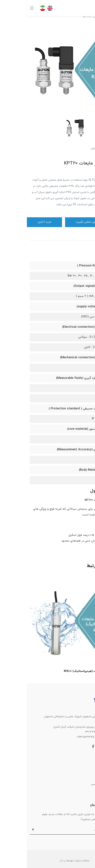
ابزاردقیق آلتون (83, 776)
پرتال (36, 861)
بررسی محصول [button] (78, 491)
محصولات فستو (83, 768)
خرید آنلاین (18, 222)
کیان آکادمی (85, 792)
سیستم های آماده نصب (78, 784)
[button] (90, 156)
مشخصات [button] (82, 255)
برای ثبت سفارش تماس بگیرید (67, 222)
